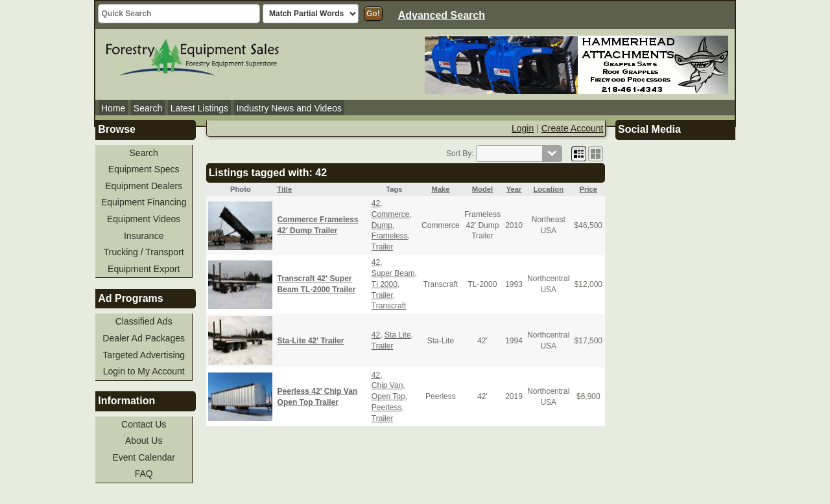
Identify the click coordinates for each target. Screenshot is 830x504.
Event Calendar (144, 457)
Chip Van (387, 385)
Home (113, 108)
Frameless (390, 236)
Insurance (144, 236)
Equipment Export (144, 269)
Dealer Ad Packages (144, 338)
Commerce (391, 214)
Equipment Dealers (144, 186)
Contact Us (144, 424)
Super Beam (393, 273)
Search (148, 108)
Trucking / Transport (144, 252)
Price (588, 189)
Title (284, 189)
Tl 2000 (385, 284)
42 (376, 203)
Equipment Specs (144, 169)
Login (523, 128)
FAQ (144, 474)
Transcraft (389, 306)
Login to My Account (144, 371)
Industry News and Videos (289, 108)
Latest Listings (200, 108)
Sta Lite (398, 335)
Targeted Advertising (144, 355)
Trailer (383, 247)
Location (548, 189)
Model (482, 189)
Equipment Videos (144, 219)
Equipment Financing (144, 202)
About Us (144, 441)
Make (440, 189)
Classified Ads (144, 321)
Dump (382, 225)
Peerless (387, 407)
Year (514, 189)
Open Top (388, 396)
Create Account (573, 128)
